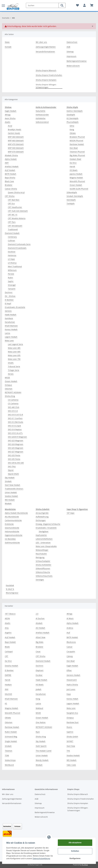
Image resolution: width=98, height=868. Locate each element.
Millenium (12, 270)
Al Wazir (70, 618)
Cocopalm (71, 651)
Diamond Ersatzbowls (17, 248)
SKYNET (70, 741)
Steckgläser (44, 531)
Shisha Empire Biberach (46, 70)
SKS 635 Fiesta (14, 459)
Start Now (71, 746)
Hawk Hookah (11, 315)
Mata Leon (9, 341)
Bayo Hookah (10, 642)
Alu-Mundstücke (12, 517)
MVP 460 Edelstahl (16, 141)
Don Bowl (74, 148)
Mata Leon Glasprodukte (46, 546)
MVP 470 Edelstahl (16, 144)
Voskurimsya (10, 760)
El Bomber (9, 300)
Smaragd (12, 285)
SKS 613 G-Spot (14, 426)
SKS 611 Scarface (15, 418)
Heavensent (72, 680)
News (7, 42)
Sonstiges (40, 580)
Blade (7, 647)
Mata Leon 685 (14, 352)
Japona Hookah (76, 174)
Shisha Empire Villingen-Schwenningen (46, 86)
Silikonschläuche (43, 572)
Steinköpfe (71, 200)
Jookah (39, 689)
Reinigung (40, 557)
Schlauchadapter (43, 561)
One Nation (41, 722)
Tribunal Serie (14, 366)
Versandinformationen (45, 52)
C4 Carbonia (13, 400)
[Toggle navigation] (3, 4)
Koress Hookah (11, 329)
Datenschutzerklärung (41, 859)
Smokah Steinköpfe (75, 196)
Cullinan (11, 241)
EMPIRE (8, 675)
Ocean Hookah (11, 381)
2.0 (37, 614)
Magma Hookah (76, 178)
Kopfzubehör (41, 535)
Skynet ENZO (13, 474)
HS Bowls (74, 170)
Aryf (68, 633)
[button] (84, 5)
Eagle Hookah (11, 111)
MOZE (7, 378)
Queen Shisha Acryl (16, 192)
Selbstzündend (42, 122)
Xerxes (11, 374)
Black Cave (9, 181)
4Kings (8, 115)
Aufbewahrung (42, 517)
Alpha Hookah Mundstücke (16, 513)
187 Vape (71, 513)
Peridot (11, 274)
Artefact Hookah (12, 166)
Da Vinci (73, 163)
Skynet (11, 470)
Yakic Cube (71, 765)
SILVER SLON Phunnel (79, 189)
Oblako (73, 133)
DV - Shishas (10, 296)
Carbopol (9, 651)
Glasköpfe (71, 115)
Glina (72, 126)
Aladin (8, 122)
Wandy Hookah (42, 760)
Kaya (69, 694)
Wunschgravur (12, 593)
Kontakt (8, 47)
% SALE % (10, 589)
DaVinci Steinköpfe (75, 111)
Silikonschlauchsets (44, 576)
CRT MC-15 (13, 215)
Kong (72, 129)
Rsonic (69, 727)
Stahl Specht (41, 746)
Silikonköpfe (72, 192)
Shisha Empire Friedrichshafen (49, 75)
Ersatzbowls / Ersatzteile (46, 528)
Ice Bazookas (10, 539)
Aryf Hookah (10, 170)
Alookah (39, 623)
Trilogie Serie (14, 370)
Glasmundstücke (12, 528)
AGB (68, 47)
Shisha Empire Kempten (46, 80)
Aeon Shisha (10, 118)
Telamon (9, 751)
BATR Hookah (11, 174)
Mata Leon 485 (14, 348)
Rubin (10, 278)
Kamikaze (9, 318)
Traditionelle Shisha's (14, 489)
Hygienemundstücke (14, 535)
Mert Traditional (15, 266)
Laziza (7, 333)
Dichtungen (41, 520)
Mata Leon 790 (14, 359)
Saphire (70, 732)
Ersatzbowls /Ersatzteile (15, 307)
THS (68, 751)
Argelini (8, 633)
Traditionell (13, 229)
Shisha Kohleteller (44, 565)
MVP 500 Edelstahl (16, 148)
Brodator (9, 185)
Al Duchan (40, 618)
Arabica (70, 628)
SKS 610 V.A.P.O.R (15, 415)
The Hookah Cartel (44, 751)
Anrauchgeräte (42, 513)
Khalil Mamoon (11, 326)
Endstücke (9, 524)
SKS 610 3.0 (13, 411)
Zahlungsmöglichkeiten (46, 47)
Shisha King (10, 396)
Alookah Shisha (11, 155)
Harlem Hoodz (14, 133)
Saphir (11, 281)
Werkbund (9, 765)
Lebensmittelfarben (44, 539)
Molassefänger (42, 550)
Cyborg (70, 656)
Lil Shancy (12, 263)
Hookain (8, 685)
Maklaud (39, 708)
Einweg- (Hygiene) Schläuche (48, 524)
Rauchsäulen (41, 554)
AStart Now (41, 637)
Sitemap (70, 52)
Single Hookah (11, 741)
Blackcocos (71, 642)
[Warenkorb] (92, 5)
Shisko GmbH (72, 737)
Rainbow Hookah (77, 144)
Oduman (9, 389)
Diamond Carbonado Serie (19, 244)
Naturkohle (41, 111)
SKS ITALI (12, 466)
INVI (7, 689)
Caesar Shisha (11, 189)
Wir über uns (41, 42)
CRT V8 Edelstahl (15, 226)
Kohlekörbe (41, 118)
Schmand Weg (11, 737)
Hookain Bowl (75, 159)
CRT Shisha (10, 196)
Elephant (40, 670)
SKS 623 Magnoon (16, 441)
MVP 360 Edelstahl (16, 137)
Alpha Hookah (11, 159)
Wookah (8, 503)
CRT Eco (11, 203)
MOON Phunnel (76, 141)
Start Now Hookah (13, 485)
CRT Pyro (12, 222)
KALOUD (8, 694)
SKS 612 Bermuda (16, 422)
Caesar (70, 647)
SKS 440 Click (14, 407)
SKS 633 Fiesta (14, 455)
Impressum (71, 56)
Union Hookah (11, 492)
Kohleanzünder (42, 115)
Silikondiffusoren (43, 568)
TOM (7, 755)
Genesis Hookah (73, 675)
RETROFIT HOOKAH (13, 392)
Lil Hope (11, 259)
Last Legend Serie (15, 344)
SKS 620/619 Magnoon (17, 437)
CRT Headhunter (15, 207)
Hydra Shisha (72, 685)
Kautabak (10, 585)
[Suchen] (42, 5)
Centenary (12, 237)
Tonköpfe (71, 203)
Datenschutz (72, 42)
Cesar (38, 651)
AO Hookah (40, 628)
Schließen (75, 851)
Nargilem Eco (72, 713)
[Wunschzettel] (77, 5)
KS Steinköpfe (72, 118)
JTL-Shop (85, 865)
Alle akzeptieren (75, 843)
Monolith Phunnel (77, 181)
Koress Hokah (72, 699)
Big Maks (40, 642)
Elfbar (69, 670)
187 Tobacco (10, 614)
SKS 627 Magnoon (16, 452)
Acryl (10, 126)
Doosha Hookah (11, 666)
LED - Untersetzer (43, 543)
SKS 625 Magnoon (16, 448)
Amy (7, 628)
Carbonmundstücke (13, 520)
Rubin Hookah (11, 732)
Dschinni (9, 292)
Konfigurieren (75, 858)
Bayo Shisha (10, 178)
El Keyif (8, 303)
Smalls (11, 363)
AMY (7, 163)
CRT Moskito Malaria (17, 218)
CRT (7, 656)
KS (6, 703)
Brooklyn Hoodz (15, 129)
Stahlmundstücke (12, 543)
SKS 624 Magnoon (16, 444)
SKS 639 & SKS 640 (16, 463)
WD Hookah (10, 500)
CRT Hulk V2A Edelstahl (18, 211)
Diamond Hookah (12, 233)
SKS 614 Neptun (15, 429)
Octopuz (8, 385)
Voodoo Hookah (11, 496)
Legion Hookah (11, 337)
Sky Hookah (10, 478)
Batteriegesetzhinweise (77, 61)
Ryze (38, 732)
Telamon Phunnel (77, 152)
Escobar (39, 675)
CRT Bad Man (14, 200)
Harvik (72, 166)
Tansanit (12, 289)
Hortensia (12, 255)
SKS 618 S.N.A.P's (15, 433)
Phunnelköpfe (73, 122)
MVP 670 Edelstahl (16, 152)
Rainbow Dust (73, 722)
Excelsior (12, 252)
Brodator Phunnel (77, 137)
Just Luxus (71, 689)
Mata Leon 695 (14, 355)
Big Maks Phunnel (77, 155)
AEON (7, 618)
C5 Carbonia (13, 403)
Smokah (8, 481)
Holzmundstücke (12, 531)
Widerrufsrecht (73, 66)
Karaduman (10, 322)
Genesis (8, 311)
